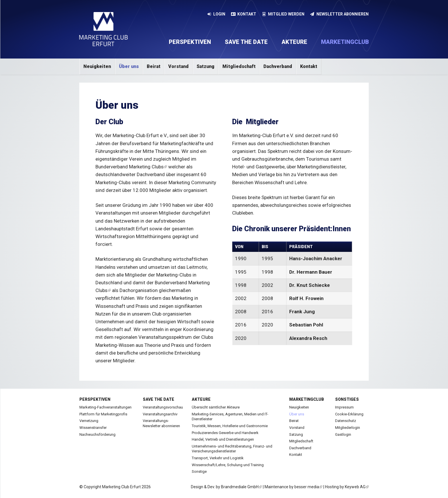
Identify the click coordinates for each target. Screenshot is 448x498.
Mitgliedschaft (239, 66)
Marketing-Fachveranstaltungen (105, 407)
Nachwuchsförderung (97, 434)
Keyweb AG (357, 487)
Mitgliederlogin (348, 428)
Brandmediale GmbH (241, 487)
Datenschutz (346, 421)
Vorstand (178, 66)
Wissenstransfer (93, 428)
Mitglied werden (283, 14)
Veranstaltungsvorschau (163, 407)
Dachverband (278, 66)
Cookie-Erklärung (349, 414)
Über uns (129, 66)
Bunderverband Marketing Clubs (131, 167)
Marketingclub (345, 42)
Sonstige (199, 471)
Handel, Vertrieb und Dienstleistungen (223, 439)
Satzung (206, 66)
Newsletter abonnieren (339, 14)
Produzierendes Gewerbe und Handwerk (225, 433)
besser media (308, 487)
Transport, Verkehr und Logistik (218, 458)
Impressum (344, 407)
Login (216, 14)
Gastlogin (343, 434)
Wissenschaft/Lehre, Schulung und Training (228, 465)
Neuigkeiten (97, 66)
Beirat (154, 66)
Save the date (246, 42)
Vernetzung (89, 421)
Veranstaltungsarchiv (160, 414)
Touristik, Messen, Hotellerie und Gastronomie (230, 426)
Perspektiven (190, 42)
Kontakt (244, 14)
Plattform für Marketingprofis (103, 414)
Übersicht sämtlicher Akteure (216, 407)
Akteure (294, 42)
